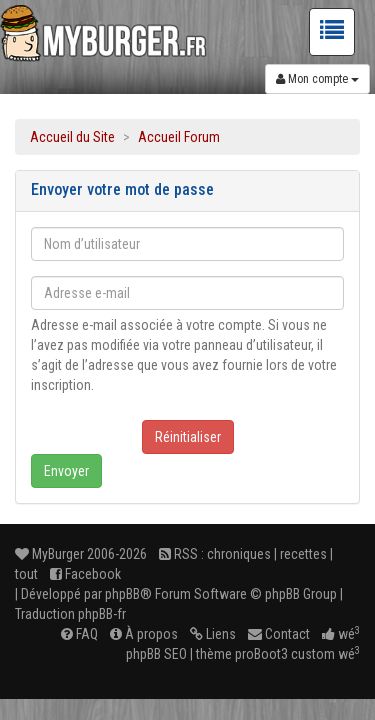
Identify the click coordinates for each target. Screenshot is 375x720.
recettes (303, 554)
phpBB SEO (156, 654)
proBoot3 (261, 654)
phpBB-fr (102, 614)
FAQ (79, 634)
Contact (279, 634)
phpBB (122, 594)
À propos (144, 634)
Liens (213, 634)
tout (26, 574)
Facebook (85, 574)
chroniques (239, 554)
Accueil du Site (72, 137)
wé (341, 634)
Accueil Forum (179, 137)
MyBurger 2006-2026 (81, 554)
